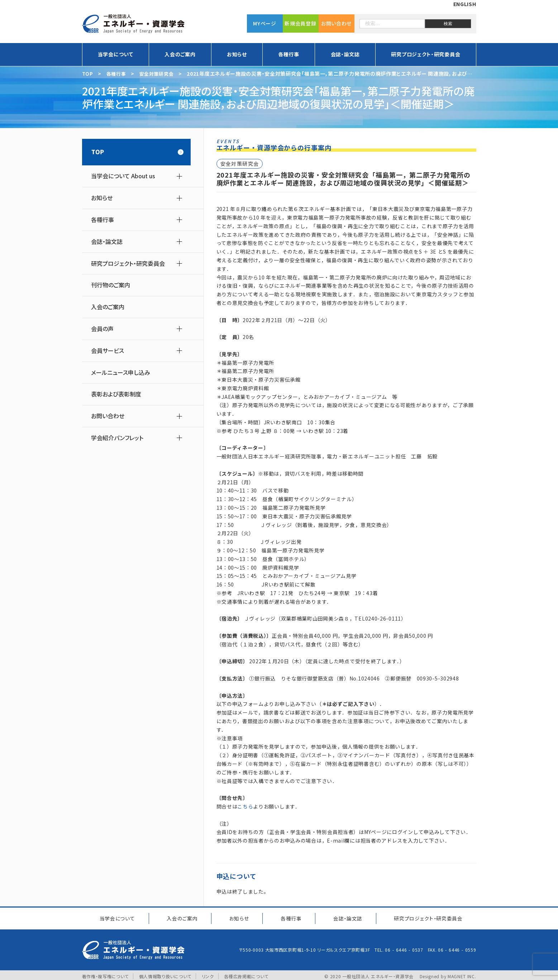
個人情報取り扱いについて (165, 974)
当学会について (116, 54)
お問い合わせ (336, 23)
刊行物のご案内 (111, 285)
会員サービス (108, 351)
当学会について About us (123, 176)
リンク (208, 974)
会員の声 (102, 329)
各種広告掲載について (247, 974)
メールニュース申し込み (121, 373)
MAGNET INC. (462, 974)
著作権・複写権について (106, 974)
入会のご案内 (180, 54)
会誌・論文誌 (345, 54)
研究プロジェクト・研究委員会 (426, 54)
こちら (245, 806)
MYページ (265, 23)
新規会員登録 (300, 23)
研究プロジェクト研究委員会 (426, 917)
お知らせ (237, 54)
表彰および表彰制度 (116, 394)
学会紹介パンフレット (117, 438)
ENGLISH (465, 4)
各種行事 (289, 54)
